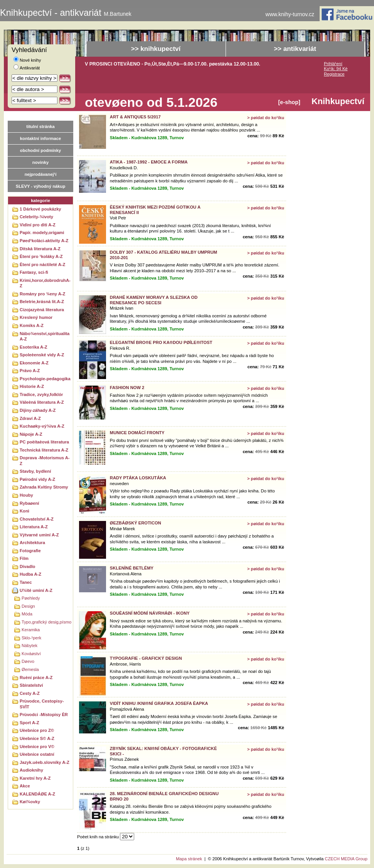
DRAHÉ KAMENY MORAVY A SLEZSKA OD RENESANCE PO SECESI (154, 300)
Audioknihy (31, 770)
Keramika (31, 630)
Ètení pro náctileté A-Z (42, 265)
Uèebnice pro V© (37, 747)
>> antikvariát (295, 49)
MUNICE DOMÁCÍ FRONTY (137, 433)
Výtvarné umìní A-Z (39, 535)
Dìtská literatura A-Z (40, 249)
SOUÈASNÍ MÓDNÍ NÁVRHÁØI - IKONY (150, 613)
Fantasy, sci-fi (34, 272)
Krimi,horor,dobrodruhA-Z (45, 283)
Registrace (334, 74)
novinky (40, 162)
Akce (25, 786)
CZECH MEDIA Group (346, 859)
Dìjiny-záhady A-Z (38, 410)
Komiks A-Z (32, 325)
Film (24, 558)
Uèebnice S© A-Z (37, 738)
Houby (26, 495)
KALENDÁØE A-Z (37, 794)
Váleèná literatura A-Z (42, 402)
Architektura (32, 543)
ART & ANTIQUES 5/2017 (135, 117)
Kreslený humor (36, 317)
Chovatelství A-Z (37, 519)
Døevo (28, 661)
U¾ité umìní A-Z (36, 590)
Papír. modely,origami (42, 233)
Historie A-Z (32, 386)
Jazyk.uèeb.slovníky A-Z (45, 762)
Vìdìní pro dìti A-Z (38, 225)
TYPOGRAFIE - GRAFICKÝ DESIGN (146, 658)
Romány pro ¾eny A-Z (42, 294)
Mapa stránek (189, 859)
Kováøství (31, 654)
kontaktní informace (40, 138)
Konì (24, 511)
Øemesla (30, 669)
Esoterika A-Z (34, 347)
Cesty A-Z (30, 693)
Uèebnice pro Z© (37, 730)
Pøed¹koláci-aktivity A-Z (44, 241)
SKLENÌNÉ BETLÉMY (132, 568)
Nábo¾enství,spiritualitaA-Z (45, 336)
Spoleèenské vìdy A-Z (42, 355)
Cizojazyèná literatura (42, 310)
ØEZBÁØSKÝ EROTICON (136, 523)
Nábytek (29, 646)
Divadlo (27, 566)
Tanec (26, 582)
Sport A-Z (29, 723)
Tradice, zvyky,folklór (41, 394)
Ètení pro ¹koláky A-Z (41, 256)
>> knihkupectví (156, 49)
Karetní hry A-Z (35, 778)
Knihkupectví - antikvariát (66, 13)
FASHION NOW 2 (127, 388)
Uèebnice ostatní (37, 754)
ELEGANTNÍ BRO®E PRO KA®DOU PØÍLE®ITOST (161, 342)
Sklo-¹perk (31, 638)
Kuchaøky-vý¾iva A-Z (42, 426)
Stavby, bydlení (35, 471)
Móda (27, 614)
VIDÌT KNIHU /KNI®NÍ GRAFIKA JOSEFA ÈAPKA (159, 703)
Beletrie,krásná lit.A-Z (42, 302)
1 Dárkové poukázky (40, 209)
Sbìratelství (31, 685)
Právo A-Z (30, 371)
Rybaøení (29, 503)
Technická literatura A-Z (44, 450)
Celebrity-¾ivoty (36, 217)
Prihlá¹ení (333, 64)
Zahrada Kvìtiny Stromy (44, 487)
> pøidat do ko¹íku (266, 118)
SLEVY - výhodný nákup (40, 186)
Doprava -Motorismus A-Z (45, 461)
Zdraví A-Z (30, 418)
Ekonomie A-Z (34, 363)
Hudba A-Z (30, 574)
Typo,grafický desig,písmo (46, 622)
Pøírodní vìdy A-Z (37, 479)
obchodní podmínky (40, 150)
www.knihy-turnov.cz (290, 14)
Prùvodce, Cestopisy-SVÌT (42, 704)
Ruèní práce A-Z (36, 678)
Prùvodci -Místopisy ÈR (44, 715)
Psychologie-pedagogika (45, 379)
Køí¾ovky (30, 802)
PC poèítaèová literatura (44, 442)
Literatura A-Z (34, 527)
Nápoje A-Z (31, 434)
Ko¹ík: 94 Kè (336, 69)
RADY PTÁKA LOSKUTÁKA (138, 478)
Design (28, 606)
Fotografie (30, 551)
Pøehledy (31, 598)
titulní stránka (40, 126)
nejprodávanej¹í (41, 174)
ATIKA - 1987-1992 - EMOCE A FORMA (149, 162)
